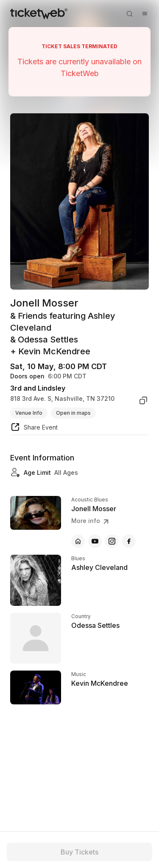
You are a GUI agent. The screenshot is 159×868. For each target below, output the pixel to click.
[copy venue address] (143, 400)
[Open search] (129, 14)
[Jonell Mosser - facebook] (129, 541)
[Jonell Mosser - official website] (78, 541)
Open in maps (73, 413)
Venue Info (29, 413)
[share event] (34, 428)
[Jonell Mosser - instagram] (112, 541)
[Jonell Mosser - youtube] (95, 541)
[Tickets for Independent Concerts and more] (39, 14)
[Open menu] (145, 14)
